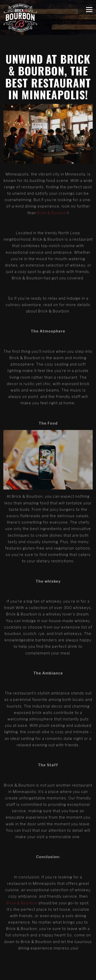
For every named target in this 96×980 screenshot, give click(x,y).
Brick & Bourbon (52, 213)
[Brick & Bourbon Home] (21, 17)
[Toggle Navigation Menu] (89, 9)
